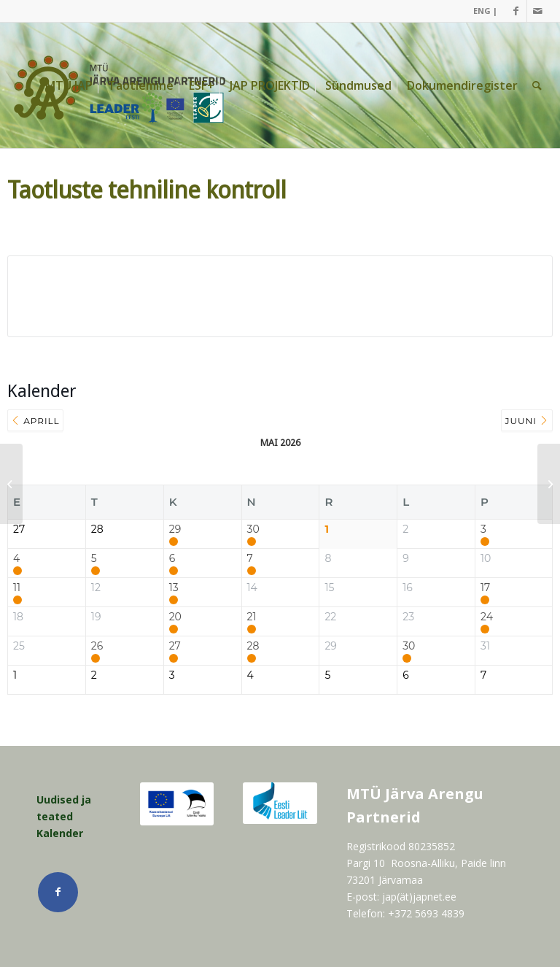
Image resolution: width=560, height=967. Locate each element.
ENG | (485, 11)
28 (253, 646)
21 (252, 617)
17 (485, 588)
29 (175, 529)
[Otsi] (537, 85)
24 (487, 617)
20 (175, 617)
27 (175, 646)
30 (253, 529)
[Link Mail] (538, 11)
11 (17, 588)
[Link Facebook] (516, 11)
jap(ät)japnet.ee (419, 897)
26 (97, 646)
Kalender (60, 833)
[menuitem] (482, 11)
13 (174, 588)
